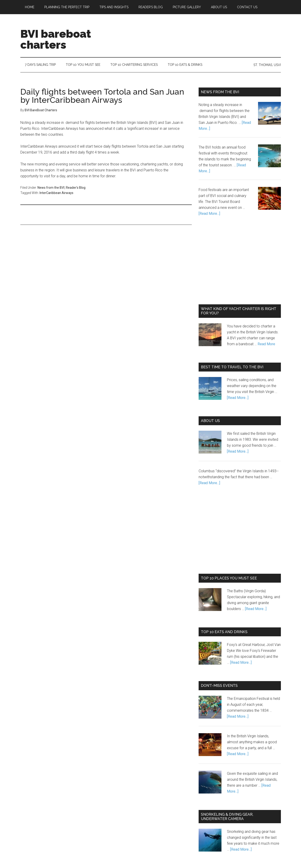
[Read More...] (209, 214)
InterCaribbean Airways (56, 193)
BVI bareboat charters (56, 39)
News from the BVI (51, 188)
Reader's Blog (76, 188)
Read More (266, 344)
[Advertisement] (198, 32)
